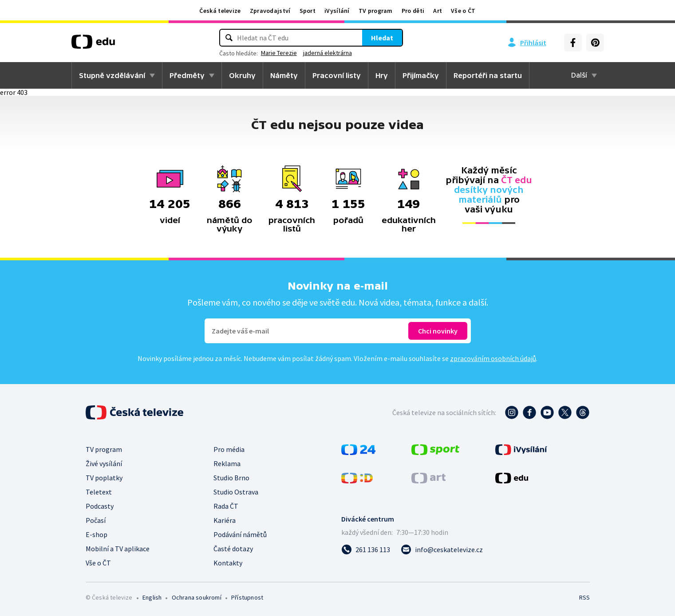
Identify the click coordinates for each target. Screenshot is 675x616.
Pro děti (413, 11)
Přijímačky (421, 75)
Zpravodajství (270, 11)
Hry (382, 75)
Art (438, 11)
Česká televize (220, 11)
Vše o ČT (463, 11)
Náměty (284, 75)
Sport (308, 11)
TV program (376, 11)
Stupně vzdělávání (112, 75)
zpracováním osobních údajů (493, 358)
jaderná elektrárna (328, 53)
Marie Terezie (279, 53)
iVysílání (337, 11)
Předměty (187, 75)
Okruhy (242, 75)
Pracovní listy (337, 75)
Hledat (382, 38)
